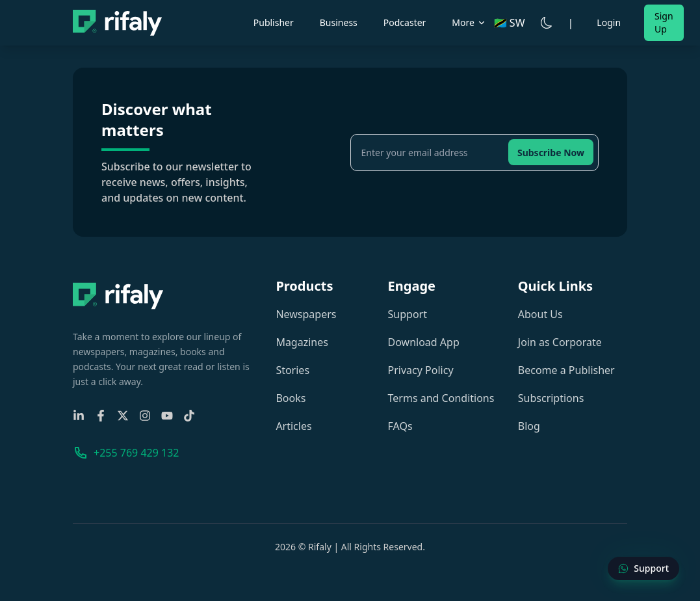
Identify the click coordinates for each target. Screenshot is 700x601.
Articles (293, 426)
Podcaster (405, 22)
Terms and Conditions (441, 398)
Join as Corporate (560, 342)
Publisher (274, 22)
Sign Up (664, 22)
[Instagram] (145, 416)
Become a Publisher (566, 370)
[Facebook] (101, 416)
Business (339, 22)
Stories (292, 370)
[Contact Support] (643, 568)
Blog (529, 426)
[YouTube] (167, 416)
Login (609, 22)
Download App (424, 342)
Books (291, 398)
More (469, 22)
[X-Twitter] (123, 416)
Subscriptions (551, 398)
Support (408, 314)
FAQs (400, 426)
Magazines (302, 342)
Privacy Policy (421, 370)
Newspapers (306, 314)
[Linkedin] (79, 416)
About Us (540, 314)
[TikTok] (189, 416)
